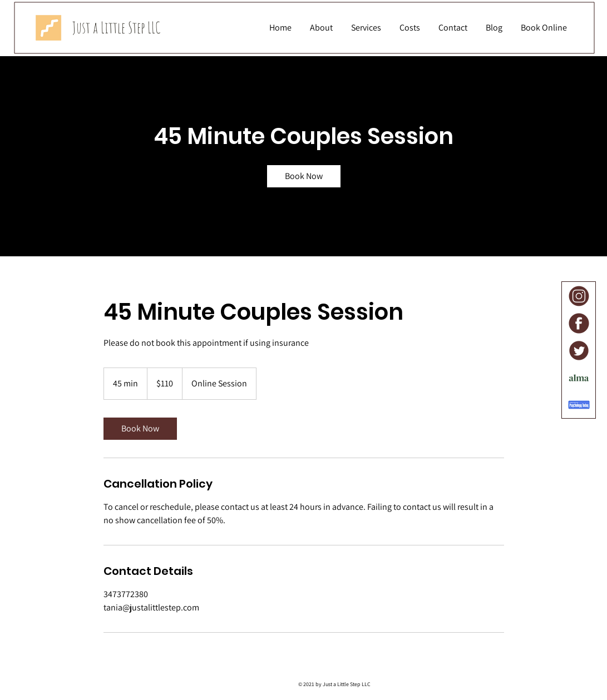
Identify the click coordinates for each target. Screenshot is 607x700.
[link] (304, 176)
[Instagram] (579, 296)
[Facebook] (579, 323)
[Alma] (579, 378)
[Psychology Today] (579, 405)
